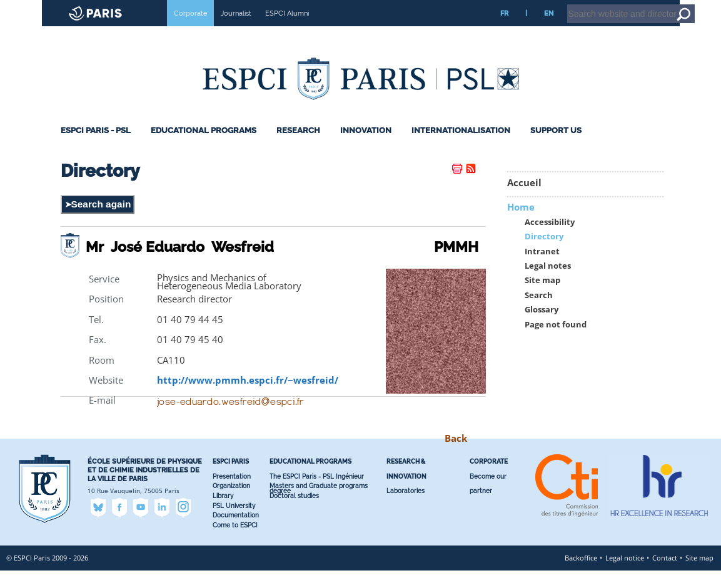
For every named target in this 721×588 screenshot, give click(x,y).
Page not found (556, 341)
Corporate (190, 31)
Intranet (611, 6)
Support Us (556, 148)
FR (504, 31)
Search (539, 313)
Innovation (366, 148)
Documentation (236, 533)
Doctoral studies (294, 513)
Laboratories (406, 508)
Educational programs (204, 148)
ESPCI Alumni (287, 31)
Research (298, 148)
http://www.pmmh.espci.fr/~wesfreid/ (248, 398)
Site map (542, 298)
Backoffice (581, 575)
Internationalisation (461, 148)
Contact (665, 575)
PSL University (234, 523)
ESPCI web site (42, 9)
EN (549, 31)
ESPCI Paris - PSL (96, 148)
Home (642, 6)
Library (223, 513)
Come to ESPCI (235, 543)
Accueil (524, 200)
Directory (544, 254)
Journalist (236, 31)
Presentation (232, 494)
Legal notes (548, 283)
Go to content (679, 6)
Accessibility (550, 240)
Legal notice (625, 575)
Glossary (542, 327)
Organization (231, 503)
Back (456, 456)
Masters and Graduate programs (319, 503)
